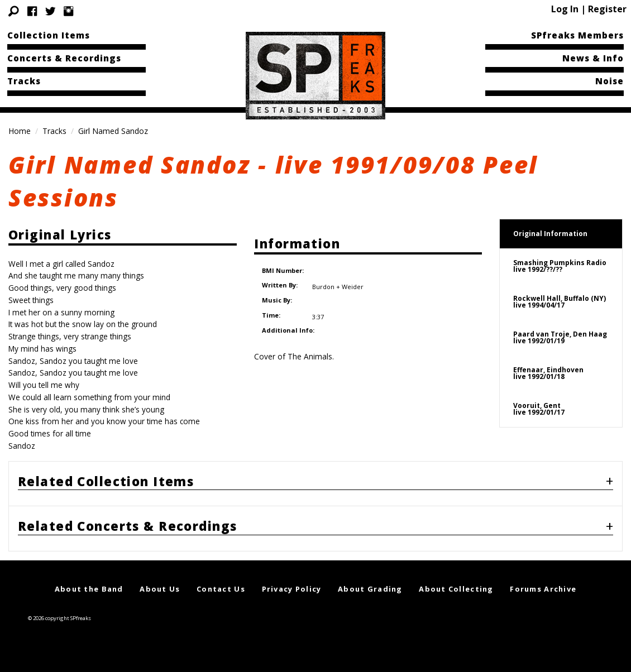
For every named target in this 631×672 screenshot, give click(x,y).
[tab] (315, 484)
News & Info (593, 58)
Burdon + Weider (337, 278)
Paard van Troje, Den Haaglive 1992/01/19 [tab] (560, 337)
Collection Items (49, 35)
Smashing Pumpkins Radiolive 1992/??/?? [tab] (560, 266)
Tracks (24, 81)
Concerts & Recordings (64, 58)
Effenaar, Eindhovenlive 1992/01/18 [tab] (548, 373)
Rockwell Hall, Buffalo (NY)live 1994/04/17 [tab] (560, 302)
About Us (160, 589)
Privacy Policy (292, 589)
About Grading (370, 589)
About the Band (89, 589)
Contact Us (221, 589)
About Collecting (456, 589)
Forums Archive (543, 589)
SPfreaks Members (577, 35)
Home (20, 131)
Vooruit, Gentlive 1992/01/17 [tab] (539, 409)
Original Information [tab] (550, 234)
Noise (610, 81)
